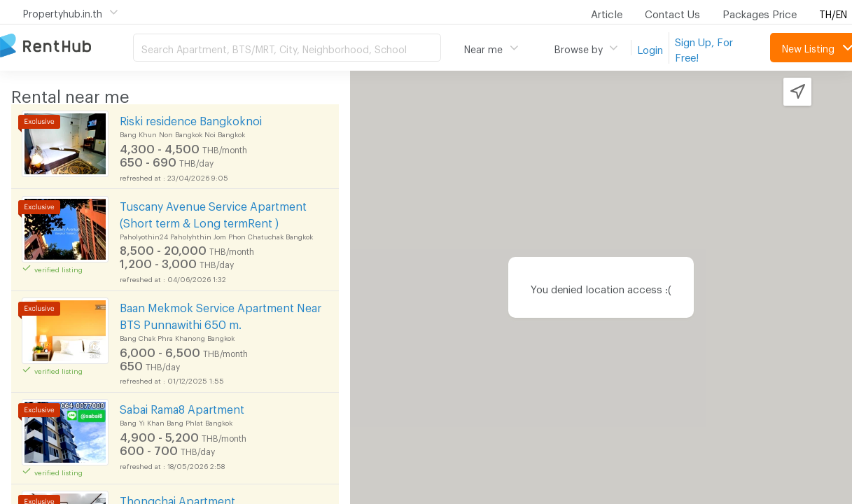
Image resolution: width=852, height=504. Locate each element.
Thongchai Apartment (177, 499)
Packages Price (760, 12)
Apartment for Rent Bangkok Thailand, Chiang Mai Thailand (67, 47)
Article (607, 12)
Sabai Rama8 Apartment (182, 407)
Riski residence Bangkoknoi (191, 119)
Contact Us (672, 12)
